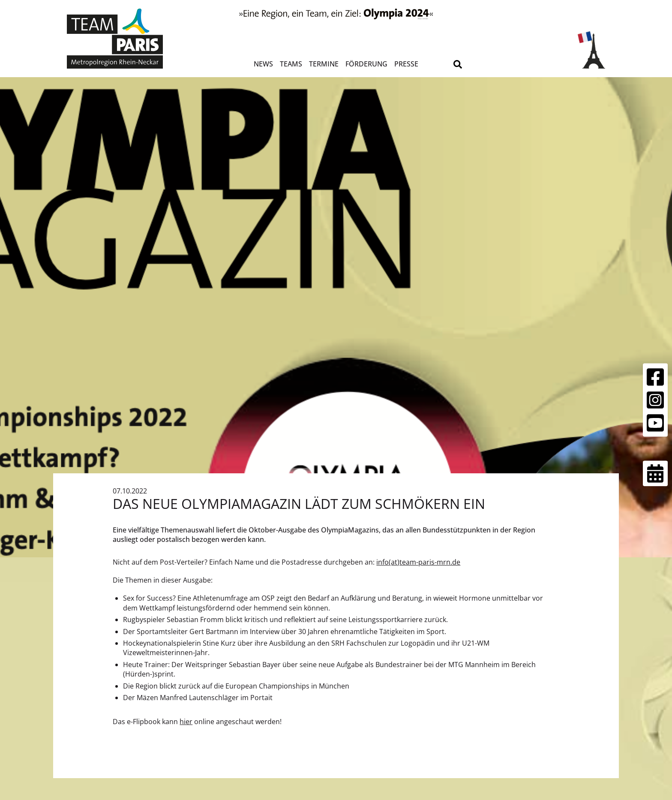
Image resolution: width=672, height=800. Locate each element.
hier (186, 722)
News (263, 64)
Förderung (366, 64)
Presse (406, 64)
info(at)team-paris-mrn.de (418, 562)
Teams (291, 64)
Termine (324, 64)
